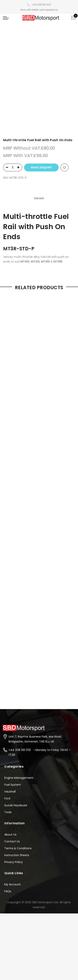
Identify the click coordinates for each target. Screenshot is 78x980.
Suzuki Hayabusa (16, 713)
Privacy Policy (14, 770)
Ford (7, 706)
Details (39, 107)
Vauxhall (10, 699)
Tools (8, 720)
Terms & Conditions (18, 756)
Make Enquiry (41, 76)
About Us (10, 743)
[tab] (39, 107)
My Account (13, 793)
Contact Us (12, 750)
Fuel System (13, 693)
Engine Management (19, 686)
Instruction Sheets (17, 763)
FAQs (8, 799)
